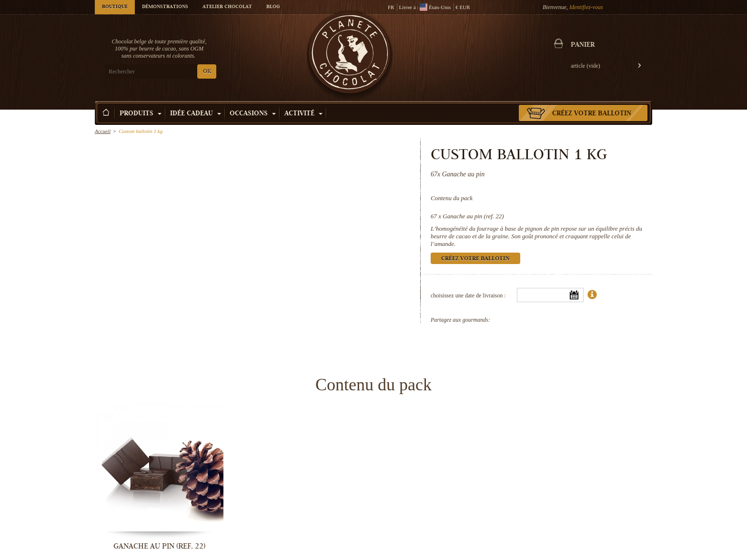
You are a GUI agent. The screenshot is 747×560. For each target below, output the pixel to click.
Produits (141, 114)
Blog (273, 7)
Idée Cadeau (196, 114)
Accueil (103, 131)
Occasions (253, 114)
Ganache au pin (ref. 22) (473, 216)
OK (207, 72)
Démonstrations (165, 7)
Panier (583, 45)
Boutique (115, 7)
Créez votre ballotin (592, 114)
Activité (303, 114)
